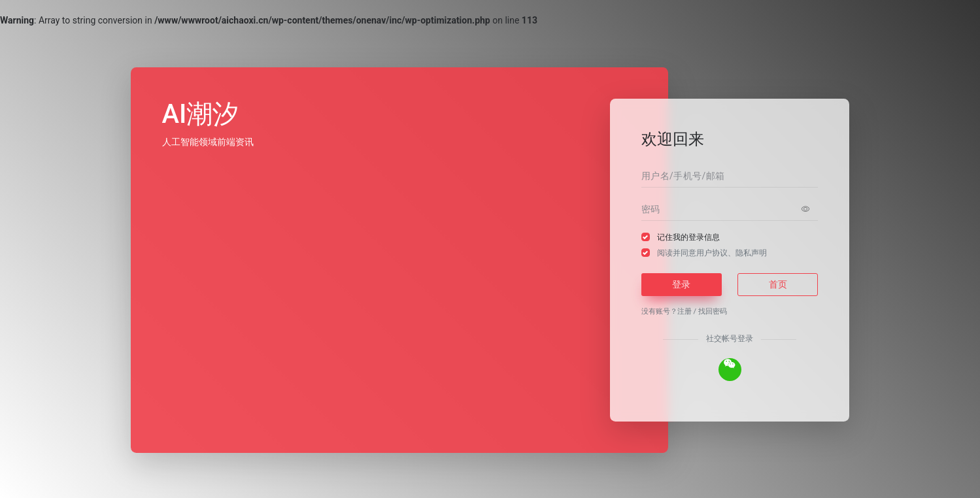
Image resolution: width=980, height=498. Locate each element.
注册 (684, 311)
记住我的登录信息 (688, 237)
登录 (681, 284)
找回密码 (713, 311)
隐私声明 (751, 253)
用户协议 (712, 253)
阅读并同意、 (712, 253)
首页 (778, 284)
